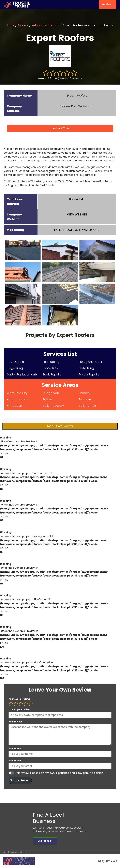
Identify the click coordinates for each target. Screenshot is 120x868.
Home (10, 25)
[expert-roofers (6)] (97, 272)
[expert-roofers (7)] (23, 294)
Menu (107, 4)
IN (77, 230)
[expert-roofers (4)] (23, 272)
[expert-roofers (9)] (97, 294)
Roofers (23, 25)
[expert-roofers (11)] (60, 315)
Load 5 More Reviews (60, 426)
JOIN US (45, 841)
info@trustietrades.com (16, 852)
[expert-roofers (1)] (23, 250)
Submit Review (20, 780)
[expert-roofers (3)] (97, 250)
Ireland (36, 25)
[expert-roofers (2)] (60, 250)
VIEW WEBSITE (77, 214)
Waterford (52, 25)
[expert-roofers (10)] (23, 315)
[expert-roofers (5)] (60, 272)
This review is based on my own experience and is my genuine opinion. (59, 773)
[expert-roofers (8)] (60, 294)
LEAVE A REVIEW (60, 128)
